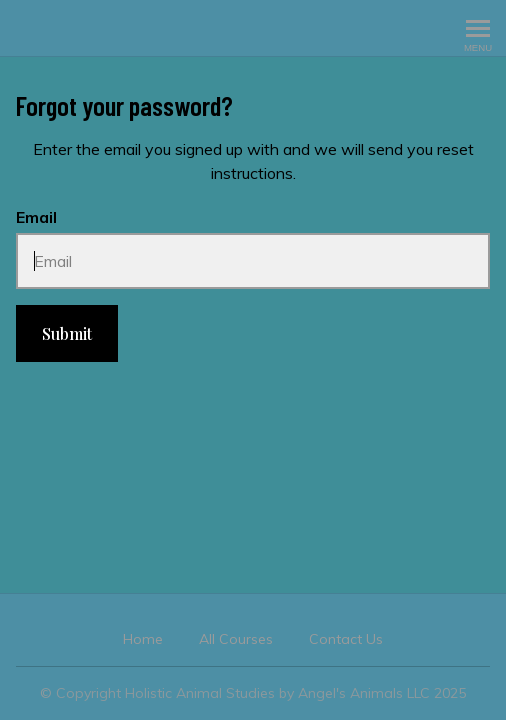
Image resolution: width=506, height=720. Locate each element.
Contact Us (346, 639)
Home (143, 639)
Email (36, 217)
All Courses (236, 639)
